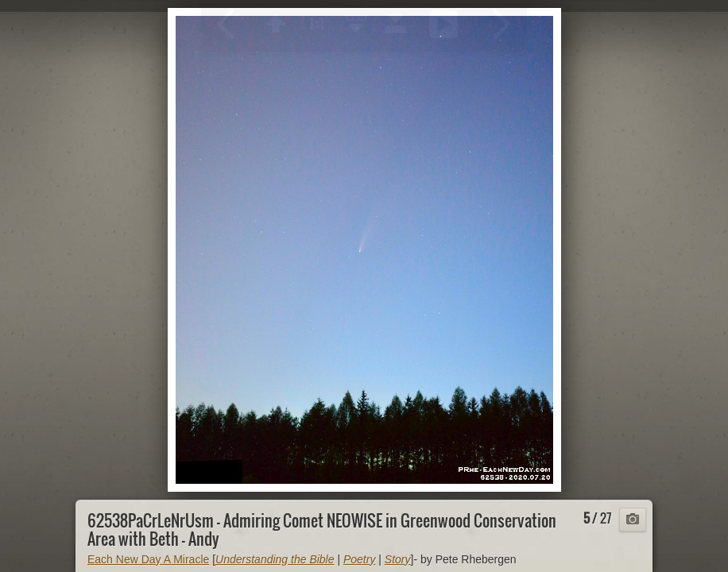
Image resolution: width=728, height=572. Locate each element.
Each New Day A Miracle (148, 559)
